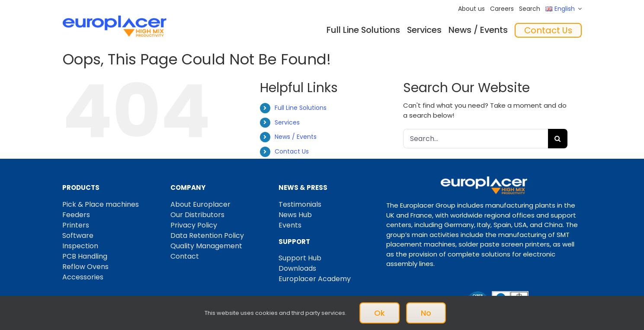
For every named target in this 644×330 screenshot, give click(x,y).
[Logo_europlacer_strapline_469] (115, 19)
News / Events (296, 137)
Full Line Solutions (301, 108)
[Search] (558, 139)
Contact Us (292, 151)
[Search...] (476, 139)
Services (287, 122)
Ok (380, 313)
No (426, 313)
